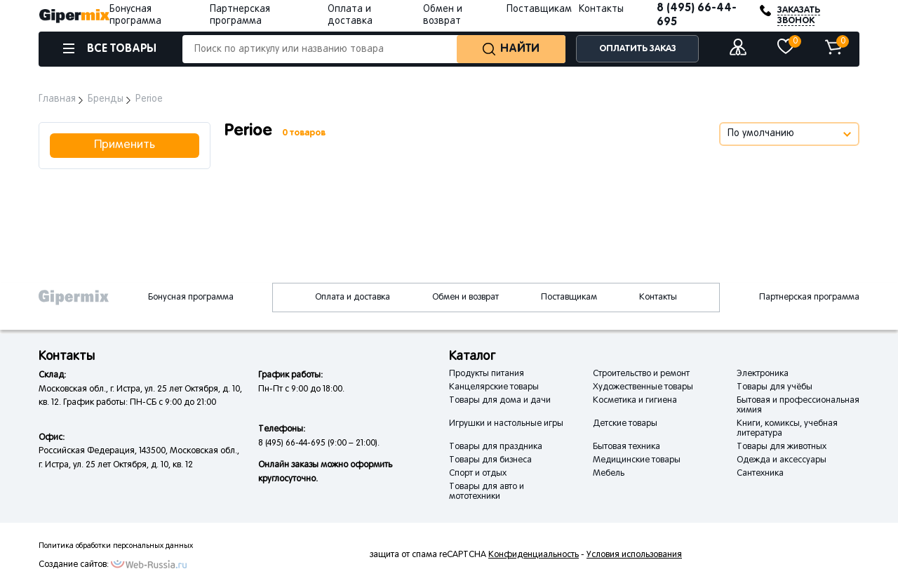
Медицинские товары (637, 460)
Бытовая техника (626, 447)
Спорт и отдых (478, 474)
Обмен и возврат (465, 298)
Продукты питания (487, 374)
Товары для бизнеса (490, 460)
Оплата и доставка (353, 298)
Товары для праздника (496, 447)
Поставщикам (539, 9)
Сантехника (760, 474)
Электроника (763, 374)
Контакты (601, 9)
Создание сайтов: (74, 565)
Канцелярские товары (494, 387)
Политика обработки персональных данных (116, 546)
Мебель (609, 474)
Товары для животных (782, 447)
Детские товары (625, 424)
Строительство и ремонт (641, 374)
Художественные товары (643, 387)
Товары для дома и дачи (500, 401)
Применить (125, 145)
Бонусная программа (191, 298)
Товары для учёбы (775, 387)
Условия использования (634, 555)
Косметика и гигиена (635, 401)
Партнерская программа (809, 298)
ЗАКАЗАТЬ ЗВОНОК (799, 15)
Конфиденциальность (534, 555)
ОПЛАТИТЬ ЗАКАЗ (638, 49)
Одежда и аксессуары (782, 460)
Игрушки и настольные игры (506, 424)
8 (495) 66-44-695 (697, 15)
